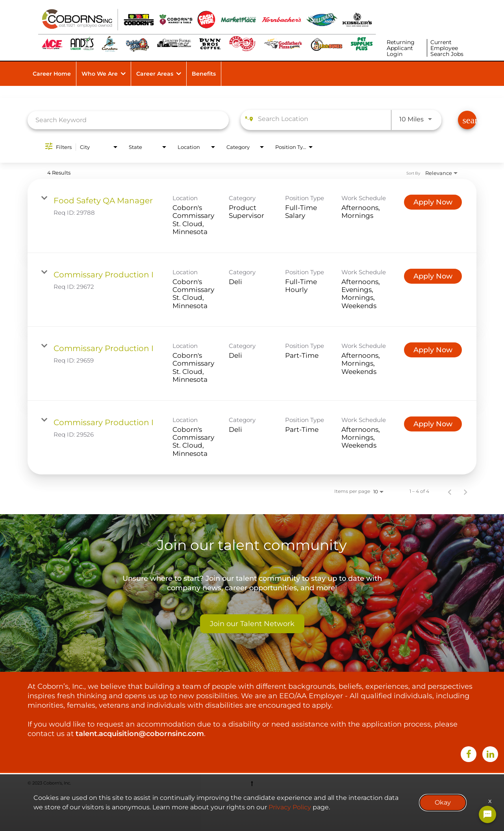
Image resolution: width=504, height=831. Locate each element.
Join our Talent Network (252, 624)
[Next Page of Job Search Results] (465, 491)
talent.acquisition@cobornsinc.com (140, 734)
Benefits (204, 74)
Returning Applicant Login (401, 48)
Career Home (52, 74)
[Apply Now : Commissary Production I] (433, 276)
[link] (252, 216)
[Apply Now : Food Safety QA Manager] (433, 202)
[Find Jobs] (467, 120)
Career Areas (155, 74)
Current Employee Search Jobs (447, 48)
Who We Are (100, 74)
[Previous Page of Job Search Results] (450, 491)
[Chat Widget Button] (487, 814)
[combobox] (128, 120)
